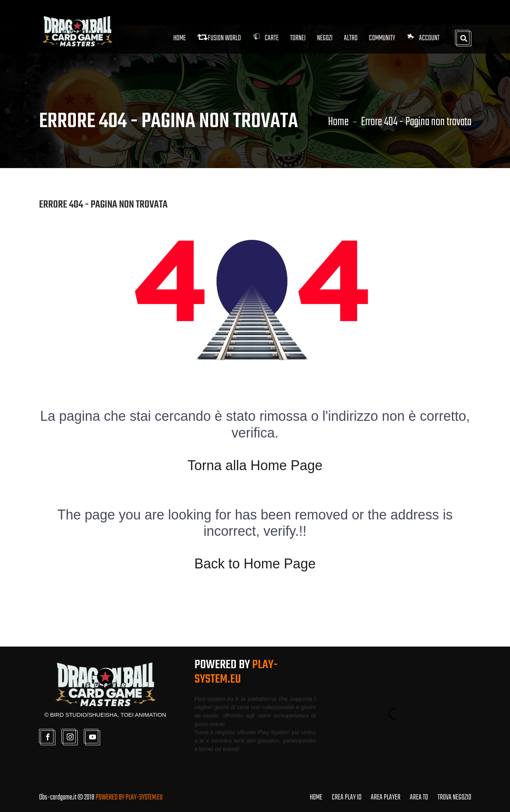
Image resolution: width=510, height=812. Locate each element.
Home (180, 38)
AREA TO (419, 797)
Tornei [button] (298, 38)
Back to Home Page (255, 564)
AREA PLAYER (386, 797)
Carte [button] (265, 38)
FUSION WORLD (219, 38)
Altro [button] (351, 38)
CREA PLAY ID (347, 797)
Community (382, 38)
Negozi (325, 38)
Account (423, 38)
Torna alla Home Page (255, 465)
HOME (316, 797)
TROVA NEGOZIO (454, 797)
